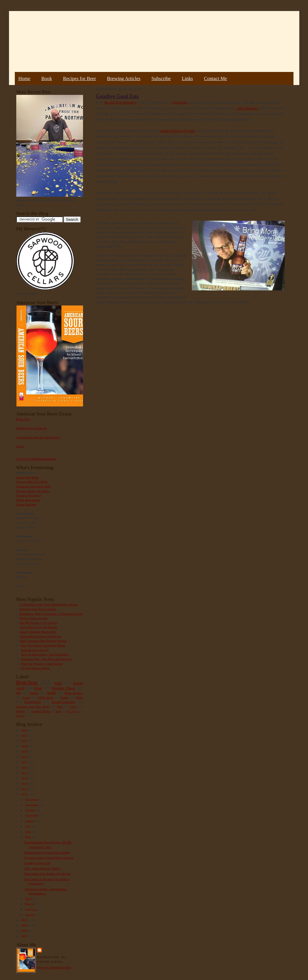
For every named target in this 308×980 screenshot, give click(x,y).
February (31, 910)
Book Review (74, 693)
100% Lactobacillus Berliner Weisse (43, 641)
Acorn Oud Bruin (28, 477)
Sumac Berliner (26, 504)
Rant (60, 707)
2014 (25, 778)
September (32, 816)
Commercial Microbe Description (38, 437)
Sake (58, 711)
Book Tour (23, 419)
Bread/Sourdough (63, 702)
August (30, 821)
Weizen (21, 711)
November (32, 805)
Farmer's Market (41, 711)
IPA (19, 693)
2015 (25, 773)
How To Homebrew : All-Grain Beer (45, 654)
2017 (25, 762)
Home (24, 78)
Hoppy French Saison (34, 618)
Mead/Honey (33, 702)
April (29, 899)
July (28, 826)
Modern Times (63, 688)
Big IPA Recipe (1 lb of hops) (39, 623)
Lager (26, 697)
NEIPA (51, 693)
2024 (25, 730)
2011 (25, 794)
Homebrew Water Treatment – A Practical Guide (51, 614)
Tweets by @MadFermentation (36, 459)
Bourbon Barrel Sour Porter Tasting (47, 852)
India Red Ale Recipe (35, 650)
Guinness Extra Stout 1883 (34, 486)
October (31, 810)
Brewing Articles (124, 78)
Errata (20, 446)
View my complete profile (54, 967)
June (28, 832)
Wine (80, 697)
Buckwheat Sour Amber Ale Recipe (47, 874)
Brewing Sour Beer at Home (38, 609)
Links (187, 78)
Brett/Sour (27, 683)
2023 (25, 735)
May (28, 837)
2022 (25, 741)
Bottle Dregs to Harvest (32, 428)
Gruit (74, 707)
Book (47, 78)
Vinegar (20, 716)
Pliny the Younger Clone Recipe (42, 663)
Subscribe (161, 78)
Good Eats (180, 102)
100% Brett (45, 697)
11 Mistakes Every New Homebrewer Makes (49, 604)
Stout (38, 688)
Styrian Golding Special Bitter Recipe (49, 858)
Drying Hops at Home (35, 668)
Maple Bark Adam (28, 500)
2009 (25, 925)
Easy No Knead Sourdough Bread (43, 645)
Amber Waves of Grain (177, 131)
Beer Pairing (73, 711)
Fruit (58, 683)
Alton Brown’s (247, 108)
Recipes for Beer (80, 78)
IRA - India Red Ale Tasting (42, 868)
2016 (25, 768)
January (30, 915)
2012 (25, 789)
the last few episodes (120, 102)
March (30, 904)
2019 (25, 751)
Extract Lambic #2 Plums (33, 491)
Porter (64, 697)
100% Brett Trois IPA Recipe (38, 627)
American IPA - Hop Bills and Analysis (46, 659)
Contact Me (216, 78)
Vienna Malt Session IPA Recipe (40, 636)
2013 (25, 784)
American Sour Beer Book (33, 707)
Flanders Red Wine (29, 495)
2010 (25, 920)
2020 (25, 746)
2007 (25, 936)
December (32, 800)
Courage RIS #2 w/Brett (32, 482)
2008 (25, 931)
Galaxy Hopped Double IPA (38, 632)
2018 (25, 757)
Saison (34, 693)
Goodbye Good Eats (37, 863)
